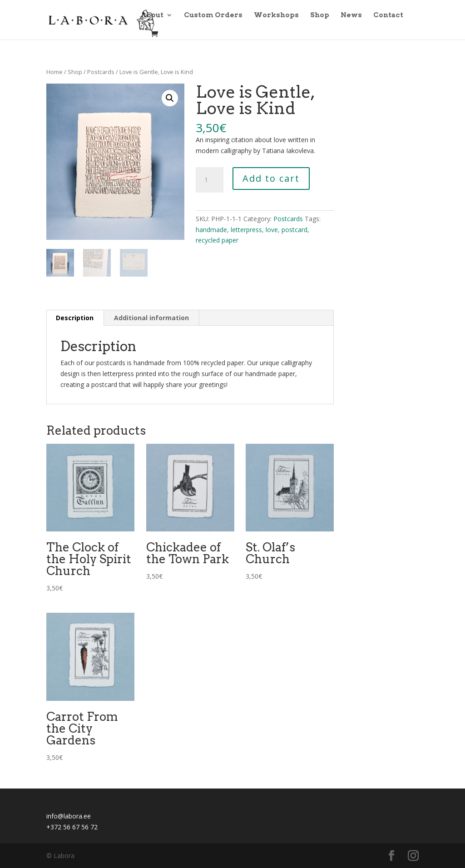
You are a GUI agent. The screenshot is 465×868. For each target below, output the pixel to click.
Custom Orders (213, 15)
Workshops (276, 15)
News (351, 15)
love (272, 230)
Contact (388, 15)
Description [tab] (75, 318)
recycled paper (217, 240)
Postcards (101, 72)
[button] (170, 98)
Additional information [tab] (151, 318)
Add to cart (271, 178)
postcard (294, 230)
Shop (320, 15)
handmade (211, 230)
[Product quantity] (209, 180)
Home (54, 72)
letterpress (246, 230)
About (152, 15)
